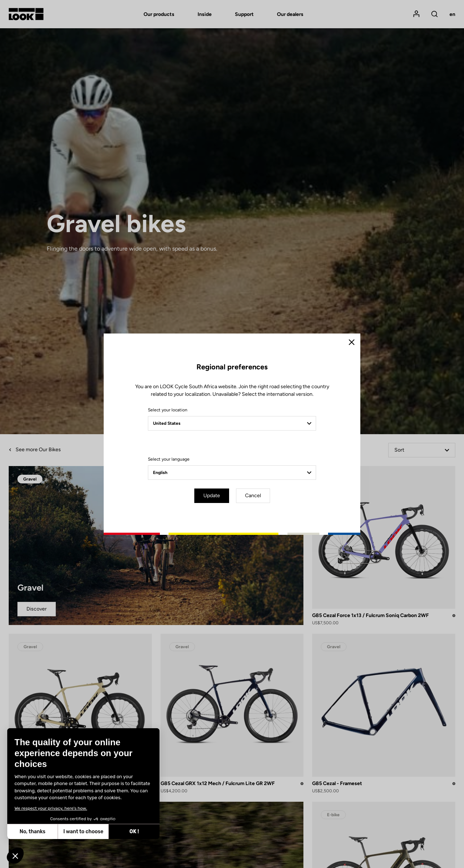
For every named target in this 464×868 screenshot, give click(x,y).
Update (212, 496)
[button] (15, 856)
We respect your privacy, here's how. (51, 808)
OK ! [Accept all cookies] (134, 832)
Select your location (168, 410)
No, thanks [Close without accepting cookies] (32, 832)
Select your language (169, 459)
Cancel (253, 496)
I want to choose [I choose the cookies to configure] (83, 832)
